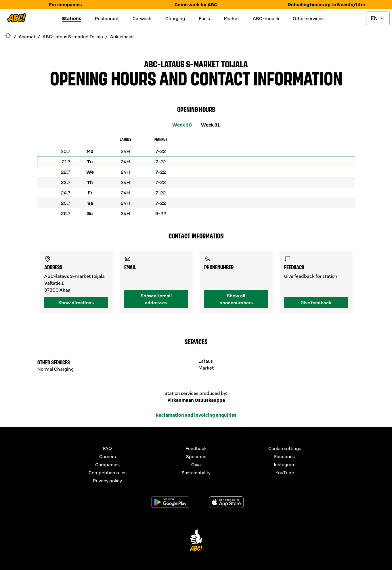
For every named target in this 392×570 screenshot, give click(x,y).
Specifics (196, 456)
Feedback (196, 448)
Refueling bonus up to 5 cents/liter (327, 5)
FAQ (107, 448)
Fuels (204, 18)
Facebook (285, 456)
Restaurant (107, 18)
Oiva (196, 464)
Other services (308, 18)
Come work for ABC (196, 5)
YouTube (285, 473)
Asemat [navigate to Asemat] (27, 37)
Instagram (285, 464)
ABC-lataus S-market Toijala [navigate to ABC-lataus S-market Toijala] (73, 37)
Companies (107, 464)
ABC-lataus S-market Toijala (196, 64)
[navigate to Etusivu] (8, 37)
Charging (175, 18)
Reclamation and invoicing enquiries (196, 415)
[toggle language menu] (378, 18)
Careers (108, 456)
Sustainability (196, 473)
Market (231, 18)
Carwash (142, 18)
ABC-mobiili (266, 18)
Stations (72, 18)
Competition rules (108, 473)
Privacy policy (107, 481)
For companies (65, 5)
